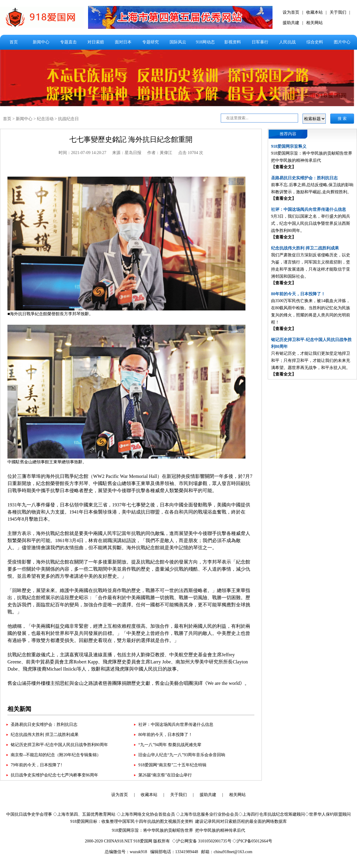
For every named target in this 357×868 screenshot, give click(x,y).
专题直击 (68, 42)
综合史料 (315, 42)
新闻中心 (41, 42)
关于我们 (338, 12)
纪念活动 (45, 119)
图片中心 (342, 42)
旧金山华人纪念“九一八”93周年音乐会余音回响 (182, 755)
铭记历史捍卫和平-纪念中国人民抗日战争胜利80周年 (59, 745)
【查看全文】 (284, 167)
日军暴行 (260, 42)
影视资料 (233, 42)
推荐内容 (288, 134)
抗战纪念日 (68, 119)
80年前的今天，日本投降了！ (165, 735)
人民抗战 (287, 42)
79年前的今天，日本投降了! (36, 765)
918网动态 (205, 42)
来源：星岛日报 (127, 153)
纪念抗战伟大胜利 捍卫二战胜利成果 (45, 735)
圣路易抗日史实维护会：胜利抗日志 (44, 725)
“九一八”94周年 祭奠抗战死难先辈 (170, 745)
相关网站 (314, 23)
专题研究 (151, 42)
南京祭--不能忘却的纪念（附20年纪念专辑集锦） (56, 755)
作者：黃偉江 (160, 153)
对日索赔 (96, 42)
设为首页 (291, 12)
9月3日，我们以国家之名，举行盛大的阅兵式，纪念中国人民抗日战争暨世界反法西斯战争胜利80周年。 (311, 223)
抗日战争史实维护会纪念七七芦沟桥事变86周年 (54, 775)
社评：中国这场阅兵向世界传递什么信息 (176, 725)
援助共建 (291, 23)
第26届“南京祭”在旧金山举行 (165, 775)
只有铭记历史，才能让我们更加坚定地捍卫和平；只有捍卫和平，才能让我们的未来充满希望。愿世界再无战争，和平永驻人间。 (311, 361)
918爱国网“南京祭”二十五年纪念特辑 (172, 765)
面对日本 (123, 42)
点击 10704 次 (191, 153)
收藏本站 (314, 12)
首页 (14, 42)
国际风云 (178, 42)
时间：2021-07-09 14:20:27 (83, 153)
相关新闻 (19, 709)
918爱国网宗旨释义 (289, 146)
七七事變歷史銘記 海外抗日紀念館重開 (131, 139)
